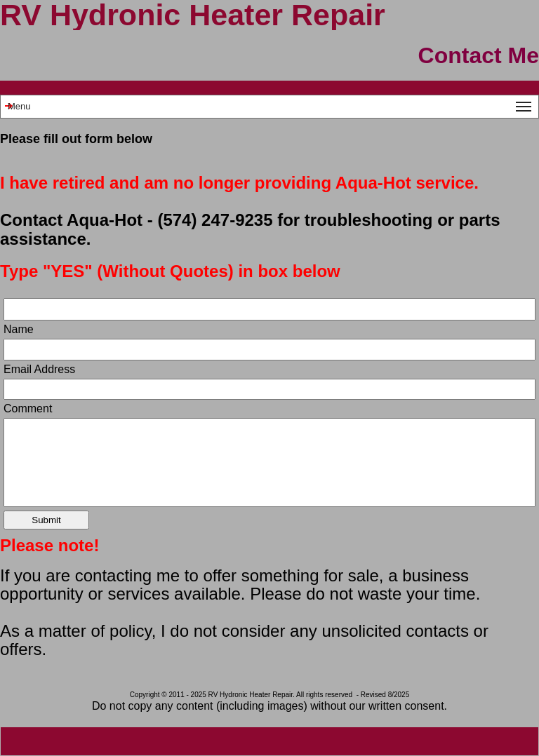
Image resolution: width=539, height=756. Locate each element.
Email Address (39, 370)
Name (19, 330)
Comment (28, 409)
